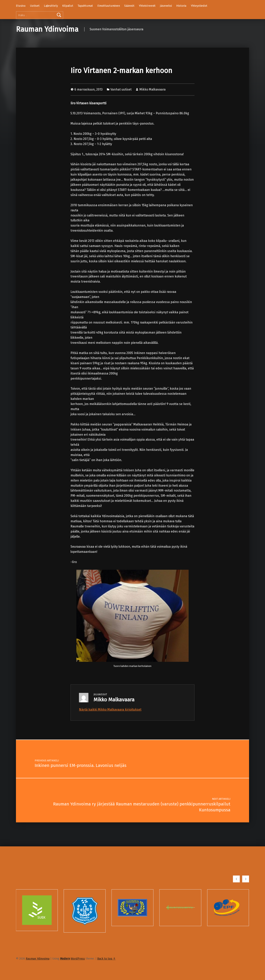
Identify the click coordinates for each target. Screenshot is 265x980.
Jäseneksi (166, 6)
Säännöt (129, 6)
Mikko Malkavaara (152, 89)
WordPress (78, 959)
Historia (181, 6)
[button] (236, 879)
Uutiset (35, 6)
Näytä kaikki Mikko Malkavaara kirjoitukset (110, 710)
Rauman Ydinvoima (47, 29)
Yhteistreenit (147, 6)
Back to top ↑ (106, 959)
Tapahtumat (85, 6)
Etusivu (21, 6)
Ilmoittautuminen (109, 6)
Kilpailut (68, 6)
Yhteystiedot (199, 6)
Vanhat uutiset (121, 89)
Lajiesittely (51, 6)
